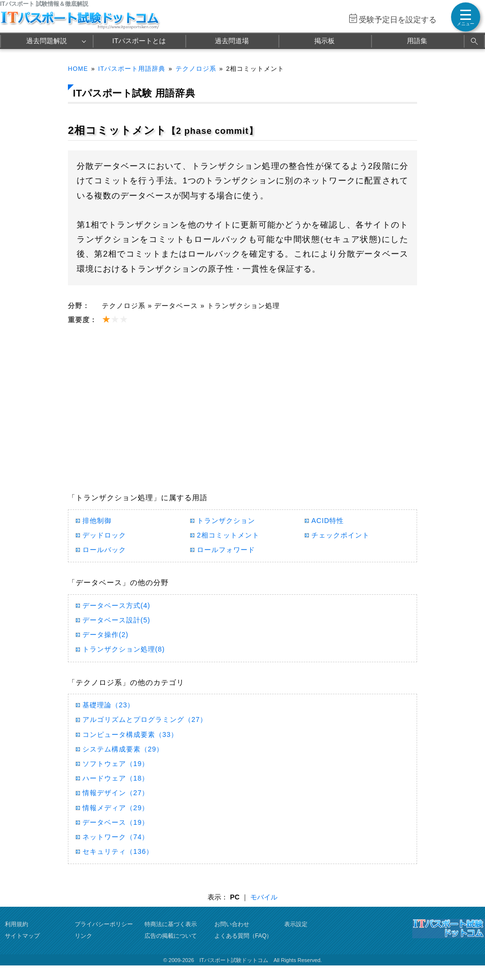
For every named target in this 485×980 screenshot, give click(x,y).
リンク (83, 936)
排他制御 (97, 521)
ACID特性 (328, 521)
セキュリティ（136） (118, 851)
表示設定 (296, 924)
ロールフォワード (226, 550)
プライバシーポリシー (104, 924)
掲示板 (324, 41)
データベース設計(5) (116, 620)
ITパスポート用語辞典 (132, 69)
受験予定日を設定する (398, 20)
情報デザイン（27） (116, 793)
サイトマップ (22, 936)
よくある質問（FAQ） (243, 936)
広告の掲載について (171, 936)
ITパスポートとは (139, 41)
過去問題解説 (47, 41)
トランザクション (226, 521)
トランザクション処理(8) (124, 649)
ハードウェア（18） (116, 778)
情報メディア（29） (116, 808)
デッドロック (104, 535)
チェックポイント (340, 535)
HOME (78, 69)
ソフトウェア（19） (116, 764)
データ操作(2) (105, 635)
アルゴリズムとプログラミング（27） (145, 719)
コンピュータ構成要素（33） (130, 735)
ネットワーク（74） (116, 837)
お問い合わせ (232, 924)
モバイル (264, 897)
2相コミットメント (228, 535)
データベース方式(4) (116, 605)
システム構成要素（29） (123, 749)
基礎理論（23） (108, 705)
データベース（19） (116, 822)
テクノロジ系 (196, 69)
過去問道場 (232, 41)
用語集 (417, 41)
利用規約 (16, 924)
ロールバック (104, 550)
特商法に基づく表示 (171, 924)
